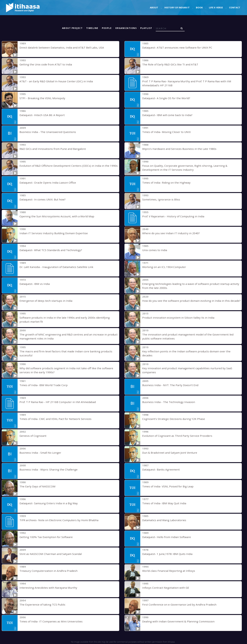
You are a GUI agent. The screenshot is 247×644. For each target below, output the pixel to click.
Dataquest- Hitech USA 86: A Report (41, 115)
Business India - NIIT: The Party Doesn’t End (169, 385)
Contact (235, 7)
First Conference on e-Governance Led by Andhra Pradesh (177, 605)
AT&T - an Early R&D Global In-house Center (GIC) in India (54, 81)
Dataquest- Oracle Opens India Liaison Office (47, 183)
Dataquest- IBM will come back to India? (166, 115)
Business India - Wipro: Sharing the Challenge (46, 469)
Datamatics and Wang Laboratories (163, 520)
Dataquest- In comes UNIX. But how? (42, 199)
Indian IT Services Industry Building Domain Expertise (51, 233)
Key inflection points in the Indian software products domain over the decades (189, 351)
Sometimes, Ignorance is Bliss (160, 199)
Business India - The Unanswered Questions (46, 132)
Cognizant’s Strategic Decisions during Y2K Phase (172, 419)
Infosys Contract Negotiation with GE (164, 588)
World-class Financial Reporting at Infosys (167, 571)
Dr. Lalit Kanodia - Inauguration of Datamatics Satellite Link (54, 267)
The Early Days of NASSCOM (37, 486)
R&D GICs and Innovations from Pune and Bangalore (51, 149)
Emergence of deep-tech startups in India (44, 301)
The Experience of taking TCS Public (41, 605)
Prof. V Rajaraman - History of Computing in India (171, 216)
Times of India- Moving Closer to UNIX (165, 132)
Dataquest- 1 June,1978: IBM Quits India (166, 554)
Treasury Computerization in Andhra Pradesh (46, 571)
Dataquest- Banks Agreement (160, 469)
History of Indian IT (177, 7)
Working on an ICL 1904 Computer (163, 267)
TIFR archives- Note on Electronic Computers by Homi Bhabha (57, 520)
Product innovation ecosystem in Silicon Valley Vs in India (176, 318)
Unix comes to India (154, 250)
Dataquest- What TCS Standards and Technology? (49, 250)
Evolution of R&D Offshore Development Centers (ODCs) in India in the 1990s (66, 166)
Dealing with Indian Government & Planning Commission (175, 621)
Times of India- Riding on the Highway (165, 183)
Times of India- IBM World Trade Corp (42, 385)
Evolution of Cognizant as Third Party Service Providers (175, 436)
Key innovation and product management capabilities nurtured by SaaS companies (191, 368)
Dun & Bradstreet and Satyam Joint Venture (168, 453)
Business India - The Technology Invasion (167, 402)
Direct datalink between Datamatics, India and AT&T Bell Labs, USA (60, 48)
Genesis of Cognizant (32, 436)
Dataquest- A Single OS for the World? (165, 98)
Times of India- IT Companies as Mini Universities (49, 621)
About (154, 7)
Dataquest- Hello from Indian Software (165, 537)
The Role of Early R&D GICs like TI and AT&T (169, 64)
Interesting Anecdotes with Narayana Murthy (46, 588)
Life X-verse (216, 7)
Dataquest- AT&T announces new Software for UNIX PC (176, 48)
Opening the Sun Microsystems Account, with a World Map (54, 216)
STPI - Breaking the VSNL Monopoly (41, 98)
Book (199, 7)
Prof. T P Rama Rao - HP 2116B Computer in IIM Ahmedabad (56, 402)
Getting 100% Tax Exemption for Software (45, 537)
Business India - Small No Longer (39, 453)
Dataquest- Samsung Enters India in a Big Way (47, 503)
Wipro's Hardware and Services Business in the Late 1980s (178, 149)
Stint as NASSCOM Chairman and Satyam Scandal (48, 554)
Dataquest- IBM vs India (34, 284)
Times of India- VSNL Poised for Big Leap (167, 486)
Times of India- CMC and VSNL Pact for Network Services (54, 419)
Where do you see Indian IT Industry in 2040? (170, 233)
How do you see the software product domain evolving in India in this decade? (189, 301)
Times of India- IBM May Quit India (163, 503)
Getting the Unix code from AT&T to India (44, 64)
